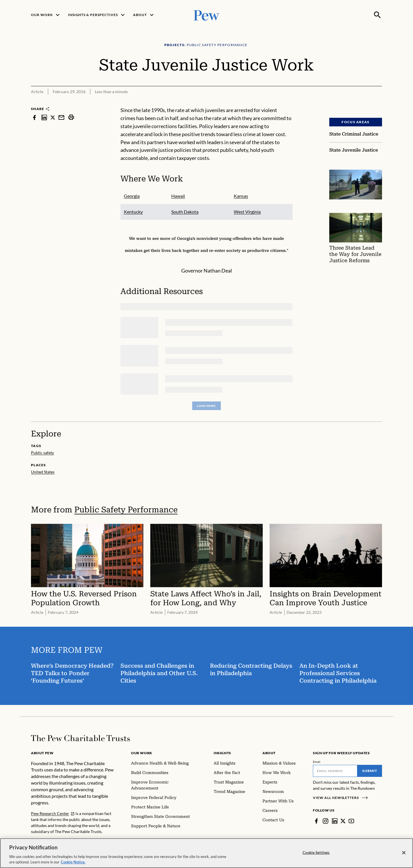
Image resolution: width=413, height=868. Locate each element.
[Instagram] (326, 821)
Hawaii (178, 196)
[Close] (404, 853)
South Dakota (185, 212)
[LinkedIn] (335, 821)
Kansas (241, 196)
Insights (222, 753)
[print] (71, 117)
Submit (370, 771)
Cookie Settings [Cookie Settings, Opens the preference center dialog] (316, 853)
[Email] (335, 771)
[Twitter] (343, 821)
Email (317, 762)
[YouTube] (351, 821)
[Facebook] (316, 821)
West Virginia (247, 212)
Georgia (132, 196)
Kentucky (133, 212)
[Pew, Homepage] (206, 15)
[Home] (80, 738)
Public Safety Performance (126, 510)
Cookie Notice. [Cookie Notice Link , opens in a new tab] (73, 862)
